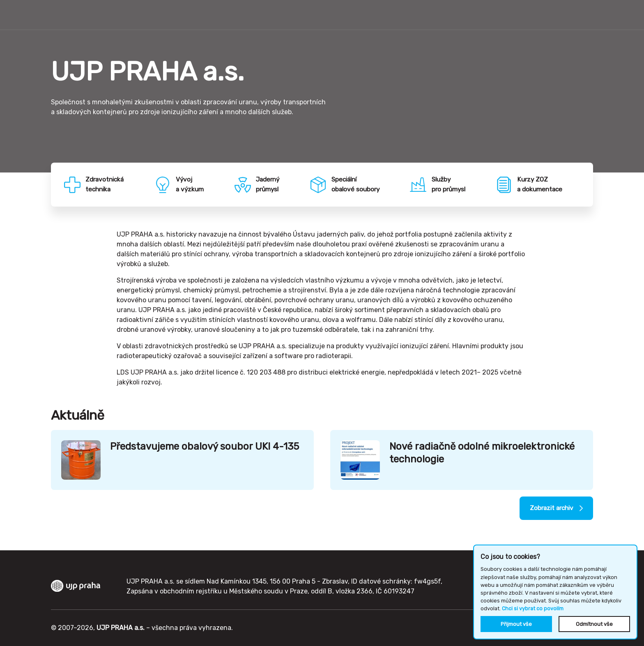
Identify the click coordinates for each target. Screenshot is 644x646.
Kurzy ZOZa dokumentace (542, 185)
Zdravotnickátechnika (108, 185)
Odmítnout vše (594, 624)
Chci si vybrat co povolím (533, 609)
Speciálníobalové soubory (358, 185)
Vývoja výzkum (193, 185)
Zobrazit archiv (549, 512)
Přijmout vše (516, 624)
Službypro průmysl (451, 185)
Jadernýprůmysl (270, 185)
